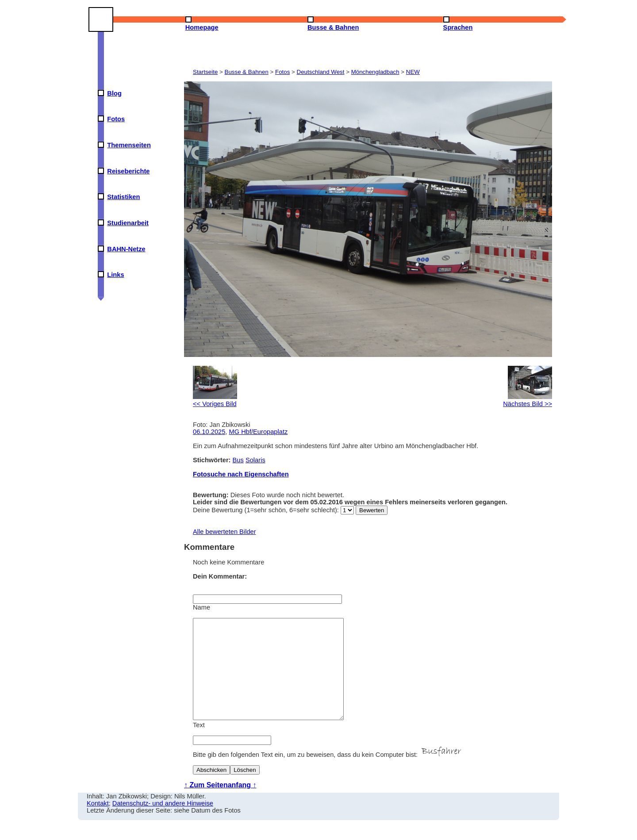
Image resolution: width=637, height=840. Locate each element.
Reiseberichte (128, 171)
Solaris (255, 460)
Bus (238, 460)
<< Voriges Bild (215, 400)
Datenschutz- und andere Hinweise (163, 823)
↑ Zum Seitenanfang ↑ (220, 805)
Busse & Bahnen (247, 72)
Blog (114, 93)
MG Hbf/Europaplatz (259, 432)
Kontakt (98, 823)
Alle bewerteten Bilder (224, 532)
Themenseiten (129, 145)
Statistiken (123, 197)
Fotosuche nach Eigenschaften (241, 474)
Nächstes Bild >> (528, 400)
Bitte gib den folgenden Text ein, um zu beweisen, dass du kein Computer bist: (328, 775)
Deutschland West (321, 72)
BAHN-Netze (126, 249)
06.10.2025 (209, 432)
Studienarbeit (128, 223)
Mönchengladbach (375, 72)
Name (201, 607)
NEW (413, 72)
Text (199, 745)
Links (115, 275)
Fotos (116, 119)
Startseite (205, 72)
